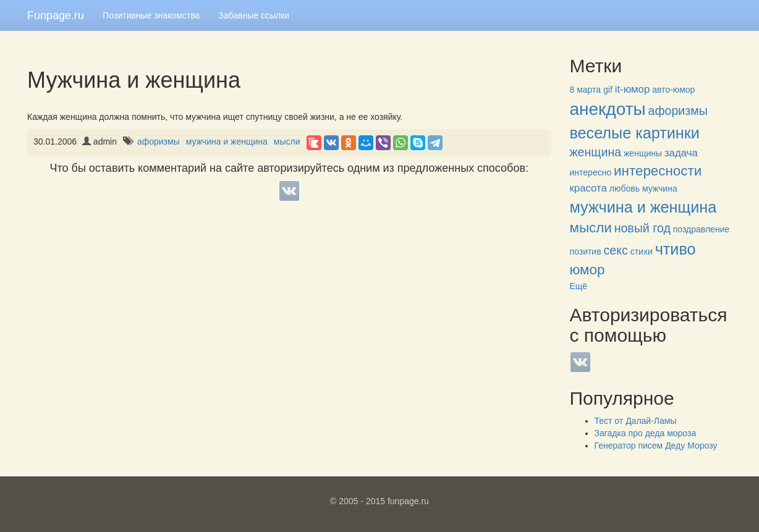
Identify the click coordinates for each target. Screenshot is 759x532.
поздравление (701, 229)
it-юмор (633, 89)
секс (616, 250)
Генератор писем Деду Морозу (656, 445)
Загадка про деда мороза (646, 433)
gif (608, 90)
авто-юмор (673, 90)
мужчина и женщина (227, 141)
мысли (287, 141)
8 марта (586, 90)
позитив (586, 251)
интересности (658, 171)
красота (588, 188)
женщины (643, 153)
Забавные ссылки (254, 15)
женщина (596, 152)
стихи (642, 251)
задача (681, 153)
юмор (587, 270)
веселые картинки (635, 133)
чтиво (676, 249)
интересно (591, 172)
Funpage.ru (56, 15)
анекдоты (608, 109)
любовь (625, 188)
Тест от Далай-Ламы (636, 421)
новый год (642, 228)
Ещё (579, 286)
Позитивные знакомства (151, 15)
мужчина (660, 188)
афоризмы (159, 141)
